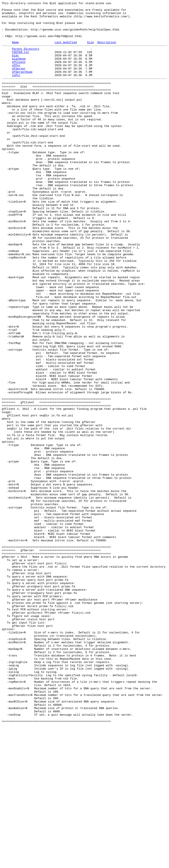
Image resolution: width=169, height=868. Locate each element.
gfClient (19, 73)
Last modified (66, 50)
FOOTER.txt (21, 61)
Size (90, 50)
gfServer (19, 81)
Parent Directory (26, 57)
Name (15, 50)
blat (15, 65)
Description (107, 50)
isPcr (16, 89)
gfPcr (16, 77)
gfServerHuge (22, 85)
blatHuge (19, 69)
